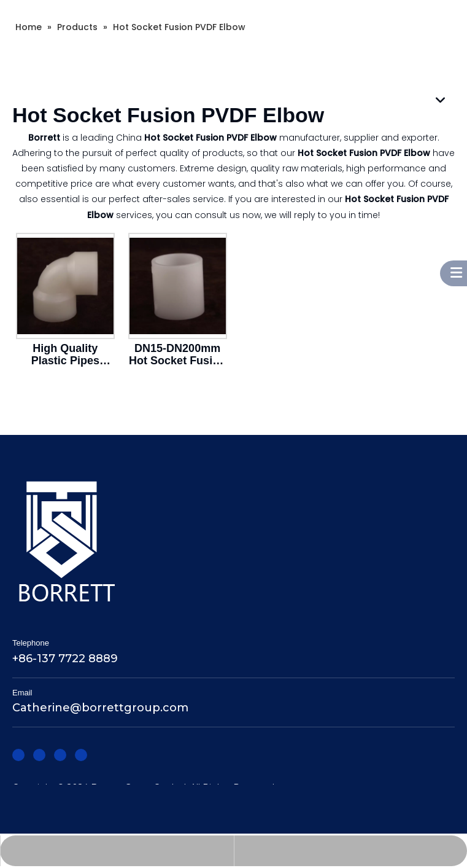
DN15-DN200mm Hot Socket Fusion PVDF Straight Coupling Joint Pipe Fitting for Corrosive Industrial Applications (177, 354)
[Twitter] (60, 754)
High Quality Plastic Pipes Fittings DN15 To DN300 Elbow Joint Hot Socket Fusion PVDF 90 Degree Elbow (65, 354)
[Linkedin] (39, 754)
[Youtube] (81, 754)
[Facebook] (18, 754)
